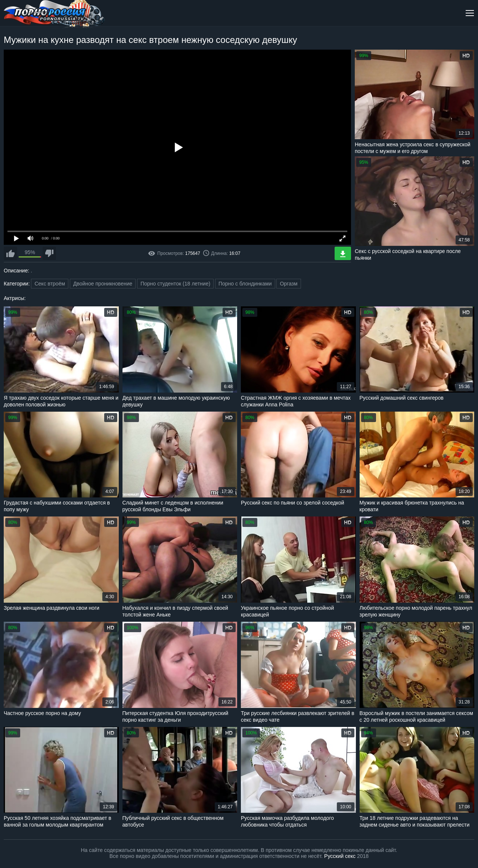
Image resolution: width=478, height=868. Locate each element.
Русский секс (340, 856)
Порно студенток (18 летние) (175, 284)
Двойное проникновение (103, 284)
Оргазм (288, 284)
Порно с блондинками (245, 284)
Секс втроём (50, 284)
